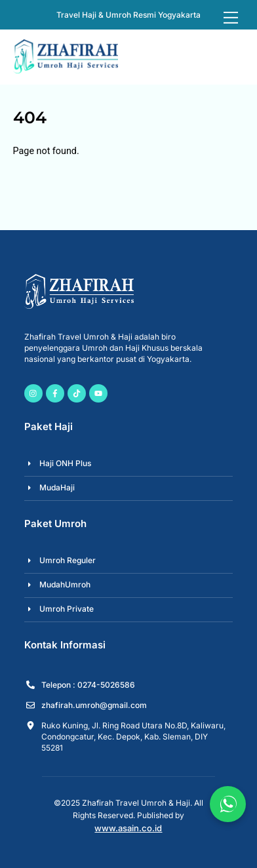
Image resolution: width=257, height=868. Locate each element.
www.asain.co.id (128, 828)
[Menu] (231, 18)
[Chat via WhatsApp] (228, 804)
